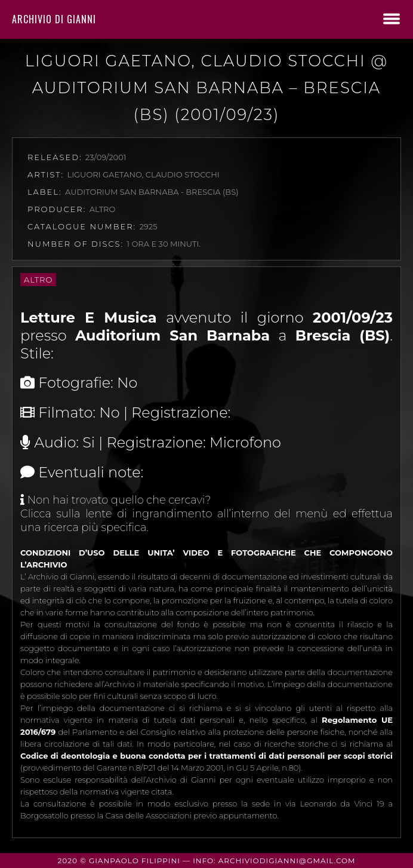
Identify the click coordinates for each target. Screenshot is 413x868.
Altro (38, 280)
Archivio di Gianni (54, 19)
